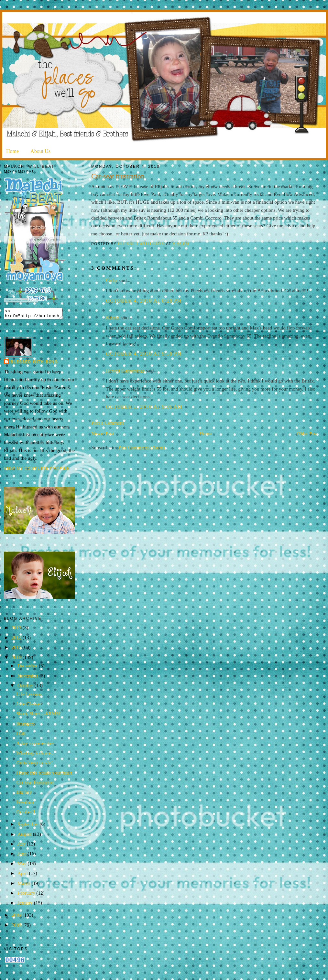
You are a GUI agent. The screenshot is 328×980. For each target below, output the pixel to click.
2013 (17, 629)
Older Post (307, 433)
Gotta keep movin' (34, 765)
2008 (17, 927)
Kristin (113, 317)
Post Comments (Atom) (142, 447)
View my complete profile (37, 470)
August (25, 836)
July (22, 846)
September (29, 826)
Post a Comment (107, 423)
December (28, 668)
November (28, 678)
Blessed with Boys (34, 364)
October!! (26, 814)
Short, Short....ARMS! (38, 715)
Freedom (25, 804)
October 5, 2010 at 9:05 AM (144, 407)
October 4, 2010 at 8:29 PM (144, 301)
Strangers (25, 725)
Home (12, 151)
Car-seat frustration (35, 784)
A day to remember (35, 745)
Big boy (24, 794)
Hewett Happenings (125, 370)
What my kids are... (35, 755)
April (23, 875)
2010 (17, 659)
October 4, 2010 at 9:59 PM (144, 354)
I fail (21, 735)
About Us (40, 151)
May (23, 865)
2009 (17, 917)
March (24, 885)
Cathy (112, 280)
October (26, 687)
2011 (17, 649)
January (26, 905)
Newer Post (103, 433)
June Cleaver (29, 706)
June (23, 855)
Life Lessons (29, 696)
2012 (17, 639)
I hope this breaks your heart (44, 775)
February (27, 895)
